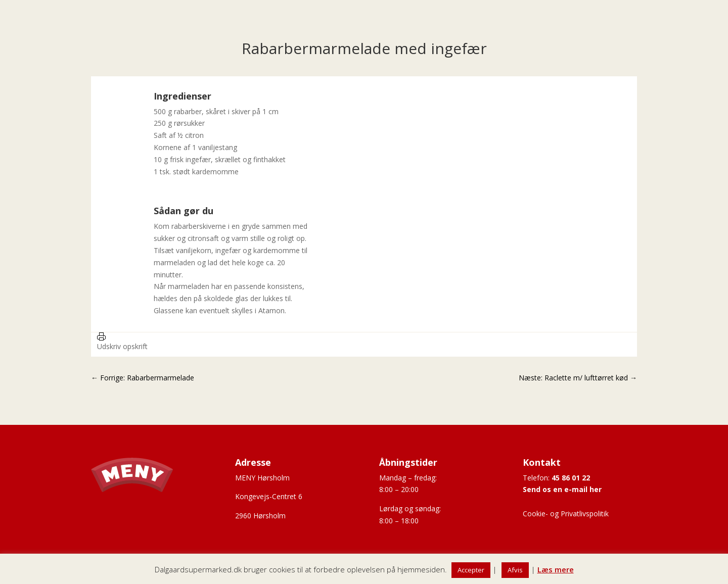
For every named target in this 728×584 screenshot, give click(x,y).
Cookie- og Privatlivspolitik (566, 514)
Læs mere (556, 569)
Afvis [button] (515, 570)
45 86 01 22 (571, 478)
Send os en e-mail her (562, 489)
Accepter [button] (471, 570)
